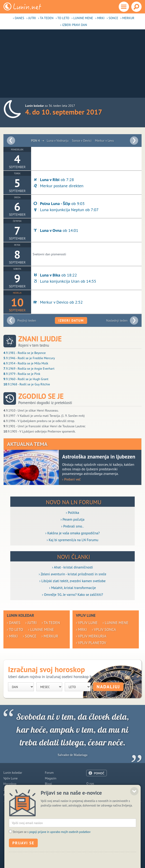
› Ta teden (46, 18)
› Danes (19, 18)
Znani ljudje (40, 339)
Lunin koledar (13, 773)
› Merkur (128, 18)
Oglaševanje (95, 789)
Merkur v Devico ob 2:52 (58, 302)
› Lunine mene (82, 18)
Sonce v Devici (82, 141)
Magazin (51, 778)
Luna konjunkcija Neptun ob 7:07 (66, 210)
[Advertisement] (72, 64)
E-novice (51, 795)
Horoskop (10, 784)
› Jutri (31, 18)
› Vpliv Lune (87, 623)
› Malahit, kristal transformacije (72, 588)
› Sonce (113, 18)
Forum (49, 773)
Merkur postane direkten (58, 186)
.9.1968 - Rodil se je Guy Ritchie (27, 384)
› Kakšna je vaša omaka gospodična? (72, 533)
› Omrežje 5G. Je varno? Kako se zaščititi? (72, 594)
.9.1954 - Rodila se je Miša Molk (26, 363)
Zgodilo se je (41, 396)
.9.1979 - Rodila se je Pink (22, 374)
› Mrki (100, 18)
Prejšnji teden (27, 320)
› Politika (72, 512)
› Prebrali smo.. (72, 526)
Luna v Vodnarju (58, 141)
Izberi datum (71, 320)
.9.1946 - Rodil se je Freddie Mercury (29, 358)
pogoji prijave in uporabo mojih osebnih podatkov (60, 862)
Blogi (48, 784)
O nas (90, 784)
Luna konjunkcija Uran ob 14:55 (64, 281)
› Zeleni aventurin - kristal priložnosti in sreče (72, 574)
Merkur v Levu (104, 141)
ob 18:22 (55, 275)
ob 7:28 (53, 179)
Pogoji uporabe (97, 795)
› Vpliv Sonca (104, 630)
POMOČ (99, 773)
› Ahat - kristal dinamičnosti (73, 567)
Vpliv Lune (11, 778)
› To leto (63, 18)
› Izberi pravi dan (74, 25)
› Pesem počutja (72, 519)
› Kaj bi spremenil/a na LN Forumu (72, 540)
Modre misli (12, 795)
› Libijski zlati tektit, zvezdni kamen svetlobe (72, 581)
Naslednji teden (117, 320)
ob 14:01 (55, 230)
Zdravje (8, 789)
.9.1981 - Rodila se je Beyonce (25, 353)
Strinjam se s (52, 862)
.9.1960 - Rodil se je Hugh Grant (26, 379)
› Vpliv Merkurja (91, 636)
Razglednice (53, 789)
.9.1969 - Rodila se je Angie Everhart (29, 369)
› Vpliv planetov (91, 643)
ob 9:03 (59, 203)
